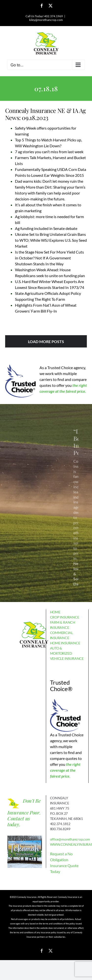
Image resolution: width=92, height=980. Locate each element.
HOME (55, 612)
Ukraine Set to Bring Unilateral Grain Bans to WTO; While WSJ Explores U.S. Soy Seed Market (51, 240)
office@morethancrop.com (70, 839)
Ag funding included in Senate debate (46, 228)
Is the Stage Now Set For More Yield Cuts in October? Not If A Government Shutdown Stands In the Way (49, 258)
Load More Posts (46, 341)
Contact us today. (19, 821)
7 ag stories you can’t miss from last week (49, 152)
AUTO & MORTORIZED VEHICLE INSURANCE (67, 653)
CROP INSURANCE (65, 617)
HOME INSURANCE (65, 643)
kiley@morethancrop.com (46, 20)
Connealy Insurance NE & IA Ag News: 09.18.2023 (46, 114)
